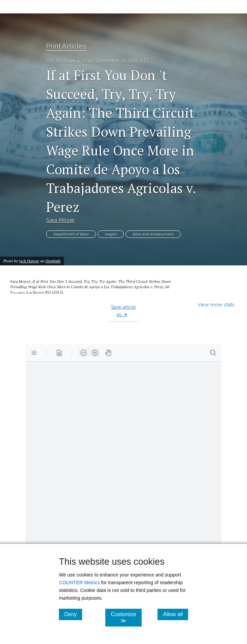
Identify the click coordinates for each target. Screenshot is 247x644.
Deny (73, 614)
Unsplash (53, 261)
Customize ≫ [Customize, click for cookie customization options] (126, 617)
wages (111, 234)
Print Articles (66, 46)
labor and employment (153, 234)
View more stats (216, 305)
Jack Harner (29, 261)
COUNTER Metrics (79, 583)
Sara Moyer (60, 220)
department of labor (71, 234)
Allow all (175, 614)
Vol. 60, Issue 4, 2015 (69, 61)
